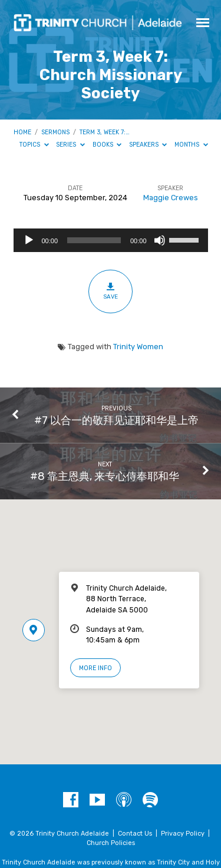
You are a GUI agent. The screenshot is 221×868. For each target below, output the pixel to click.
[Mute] (160, 240)
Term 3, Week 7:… (105, 132)
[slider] (94, 240)
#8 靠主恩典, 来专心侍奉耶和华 (105, 476)
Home (22, 132)
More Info (95, 668)
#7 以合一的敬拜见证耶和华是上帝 (116, 420)
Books (107, 145)
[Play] (29, 240)
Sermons (55, 132)
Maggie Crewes (171, 198)
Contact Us (135, 834)
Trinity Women (138, 347)
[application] (111, 240)
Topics (34, 145)
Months (191, 145)
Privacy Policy (183, 834)
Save (111, 291)
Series (70, 145)
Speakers (148, 145)
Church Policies (111, 843)
